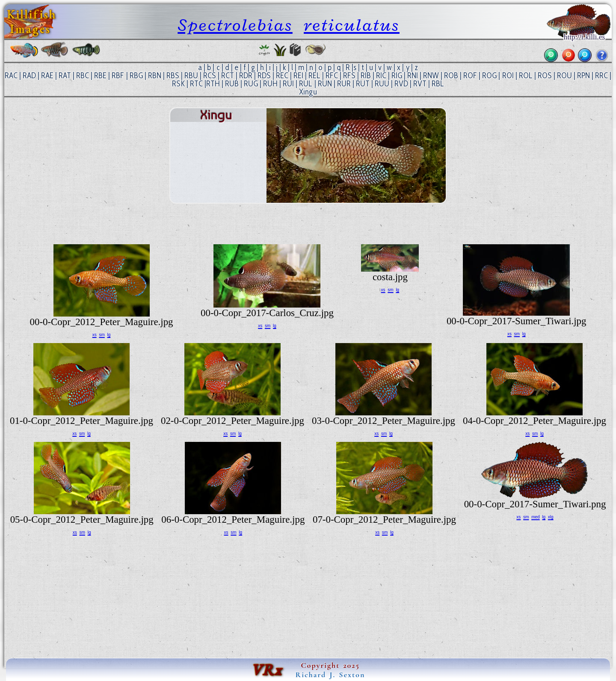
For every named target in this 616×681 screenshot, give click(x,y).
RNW (431, 76)
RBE (100, 76)
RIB (366, 76)
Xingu (308, 92)
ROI (508, 76)
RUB (232, 84)
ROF (470, 76)
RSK (178, 84)
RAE (47, 76)
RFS (349, 76)
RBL (438, 84)
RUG (251, 84)
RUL (306, 84)
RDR (246, 76)
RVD (401, 84)
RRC (601, 76)
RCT (228, 76)
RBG (136, 76)
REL (314, 76)
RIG (397, 76)
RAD (29, 76)
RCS (210, 76)
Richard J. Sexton (330, 675)
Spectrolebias (235, 25)
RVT (420, 84)
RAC (11, 76)
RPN (583, 76)
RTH (213, 84)
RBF (118, 76)
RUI (288, 84)
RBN (155, 76)
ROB (451, 76)
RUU (382, 84)
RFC (332, 76)
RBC (83, 76)
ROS (545, 76)
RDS (264, 76)
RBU (191, 76)
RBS (173, 76)
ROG (489, 76)
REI (298, 76)
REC (282, 76)
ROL (526, 76)
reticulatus (352, 25)
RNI (413, 76)
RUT (363, 84)
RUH (270, 84)
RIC (381, 76)
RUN (325, 84)
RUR (344, 84)
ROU (564, 76)
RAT (65, 76)
